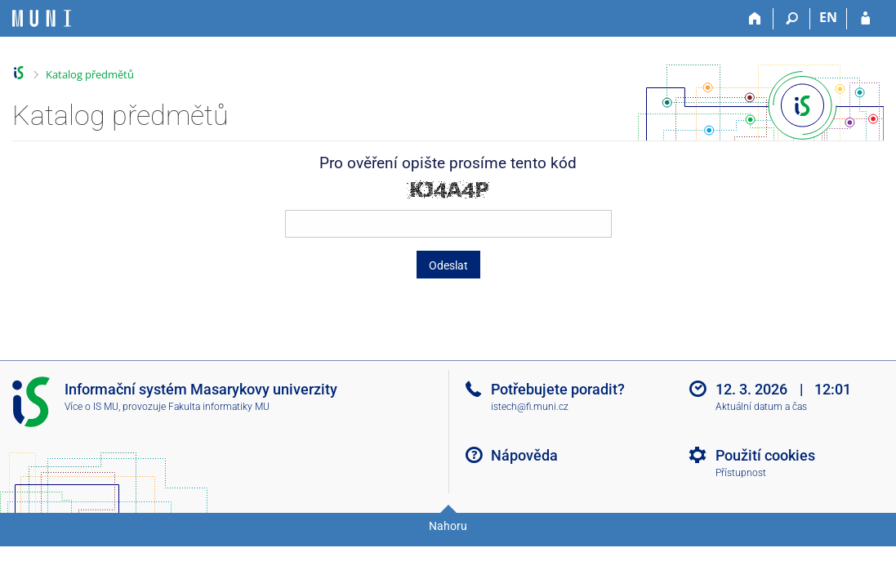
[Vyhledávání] (792, 19)
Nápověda (524, 455)
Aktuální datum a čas (761, 407)
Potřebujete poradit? (558, 389)
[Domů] (755, 19)
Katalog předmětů (90, 74)
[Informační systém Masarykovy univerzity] (42, 18)
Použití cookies (765, 455)
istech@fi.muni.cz (530, 407)
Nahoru (448, 526)
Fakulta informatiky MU (219, 407)
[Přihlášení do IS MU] (865, 19)
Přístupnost (741, 473)
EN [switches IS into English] (828, 17)
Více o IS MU (91, 407)
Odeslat (448, 265)
